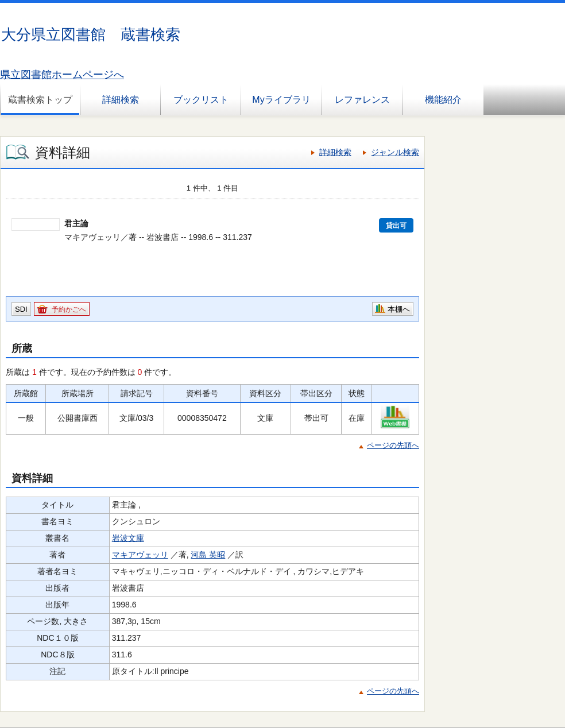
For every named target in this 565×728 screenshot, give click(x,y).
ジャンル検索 (395, 152)
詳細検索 (121, 100)
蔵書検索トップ (40, 100)
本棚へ (399, 309)
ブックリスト (201, 100)
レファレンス (362, 100)
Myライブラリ (281, 100)
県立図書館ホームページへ (62, 75)
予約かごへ (69, 309)
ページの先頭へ (393, 445)
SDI (21, 309)
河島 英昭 (208, 555)
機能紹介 (443, 100)
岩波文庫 (128, 538)
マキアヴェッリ (140, 555)
